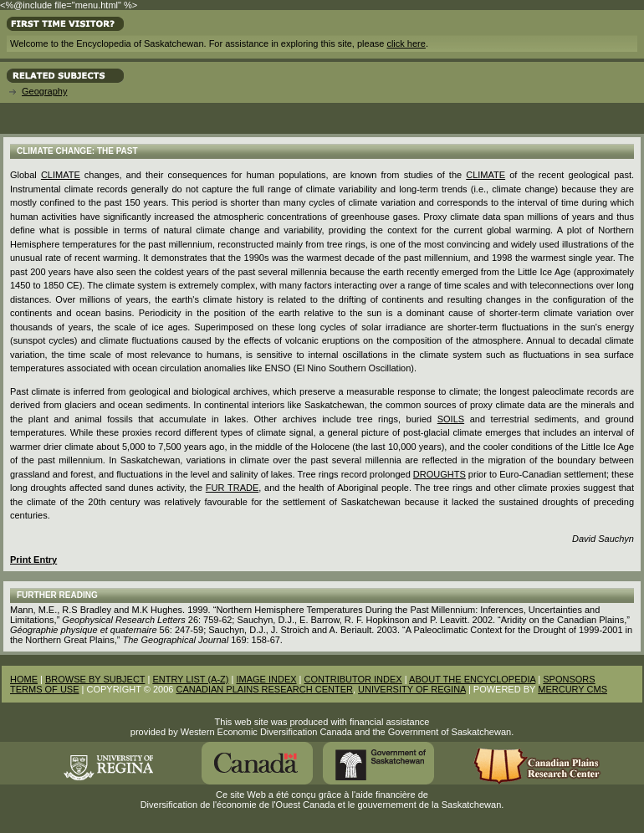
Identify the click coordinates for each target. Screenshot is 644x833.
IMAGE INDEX (266, 679)
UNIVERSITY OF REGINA (412, 689)
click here (406, 43)
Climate (61, 175)
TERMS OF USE (45, 689)
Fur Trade (232, 488)
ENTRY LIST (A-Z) (190, 679)
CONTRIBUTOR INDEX (353, 679)
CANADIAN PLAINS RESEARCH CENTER (264, 689)
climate (486, 175)
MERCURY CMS (572, 689)
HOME (24, 679)
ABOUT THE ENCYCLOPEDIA (472, 679)
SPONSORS (569, 679)
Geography (44, 91)
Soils (451, 419)
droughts (440, 474)
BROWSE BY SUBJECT (95, 679)
